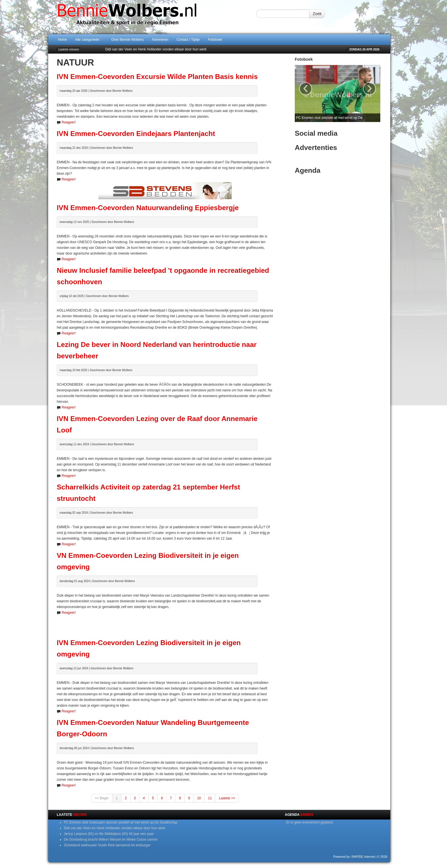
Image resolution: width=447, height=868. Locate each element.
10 (199, 798)
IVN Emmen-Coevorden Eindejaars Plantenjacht (136, 134)
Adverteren (160, 40)
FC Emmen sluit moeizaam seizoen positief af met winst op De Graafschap (121, 822)
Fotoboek (215, 40)
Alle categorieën (89, 40)
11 (210, 798)
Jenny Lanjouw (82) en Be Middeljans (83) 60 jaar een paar (109, 834)
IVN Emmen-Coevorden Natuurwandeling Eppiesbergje (148, 208)
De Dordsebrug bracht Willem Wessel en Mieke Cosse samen (111, 839)
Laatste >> (227, 798)
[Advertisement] (165, 624)
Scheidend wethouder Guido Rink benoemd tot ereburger (107, 845)
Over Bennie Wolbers (127, 40)
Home (62, 40)
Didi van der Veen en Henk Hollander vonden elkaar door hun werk (156, 49)
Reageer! (69, 122)
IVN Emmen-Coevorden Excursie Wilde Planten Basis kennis (157, 77)
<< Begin (102, 798)
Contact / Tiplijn (188, 40)
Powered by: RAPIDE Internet (354, 857)
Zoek (317, 14)
